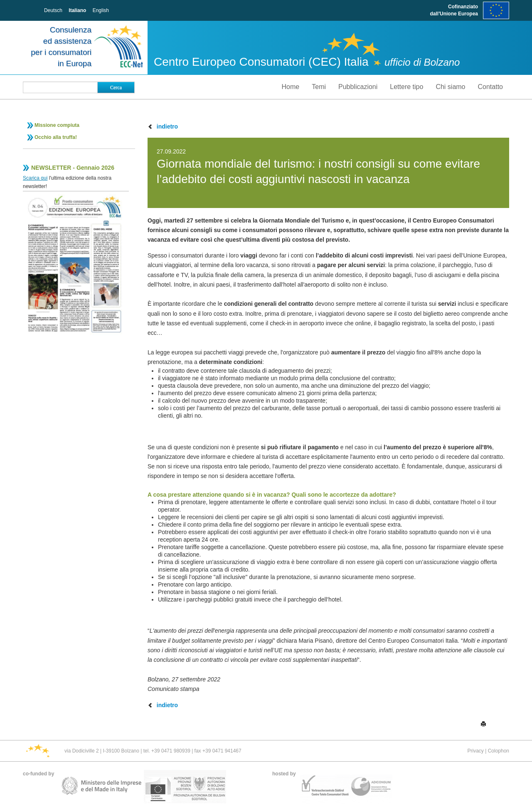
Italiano (77, 10)
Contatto (490, 87)
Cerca (116, 87)
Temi (319, 87)
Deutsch (53, 10)
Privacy (475, 751)
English (101, 10)
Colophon (499, 751)
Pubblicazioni (358, 87)
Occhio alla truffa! (56, 137)
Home (291, 87)
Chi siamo (450, 87)
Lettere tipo (406, 87)
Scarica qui (35, 178)
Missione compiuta (57, 125)
